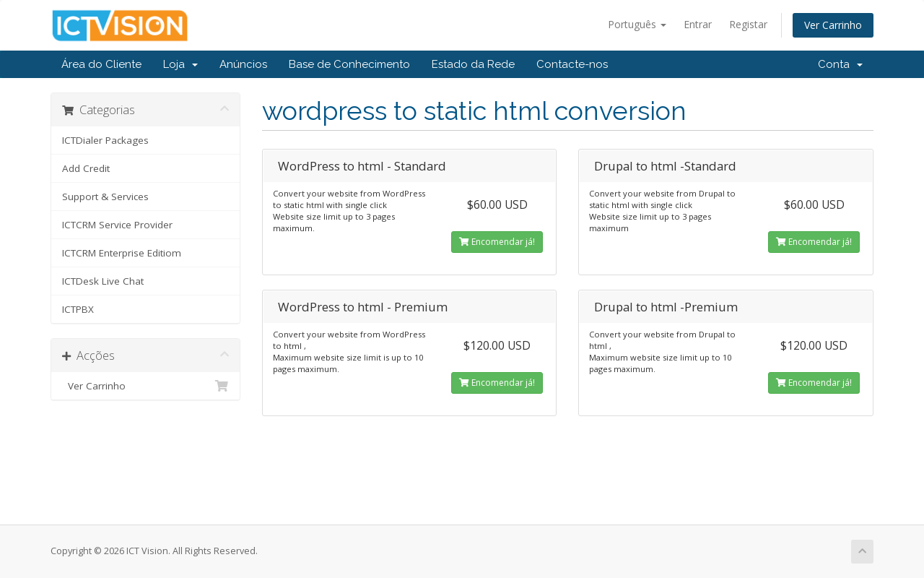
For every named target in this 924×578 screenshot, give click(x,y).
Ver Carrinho (833, 25)
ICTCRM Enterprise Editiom (122, 253)
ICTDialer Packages (105, 140)
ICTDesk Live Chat (103, 281)
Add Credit (86, 168)
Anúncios (243, 64)
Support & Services (105, 197)
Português (637, 24)
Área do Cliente (101, 64)
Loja (180, 64)
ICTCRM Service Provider (117, 225)
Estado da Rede (473, 64)
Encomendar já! (497, 242)
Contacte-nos (572, 64)
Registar (748, 24)
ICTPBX (78, 309)
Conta (840, 64)
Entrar (698, 24)
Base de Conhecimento (349, 64)
